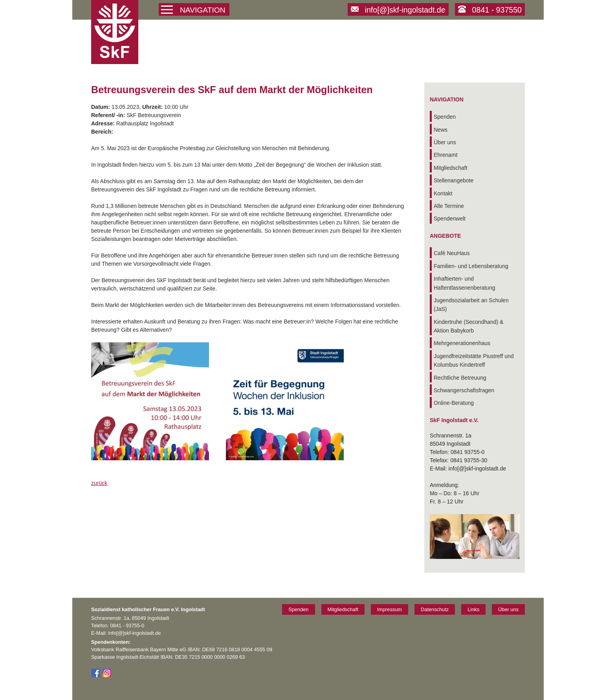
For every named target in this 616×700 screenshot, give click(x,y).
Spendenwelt (450, 219)
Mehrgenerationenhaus (462, 343)
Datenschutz (435, 609)
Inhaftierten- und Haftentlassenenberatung (464, 283)
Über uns (445, 142)
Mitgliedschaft (451, 168)
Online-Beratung (454, 403)
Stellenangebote (454, 180)
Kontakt (443, 193)
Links (473, 609)
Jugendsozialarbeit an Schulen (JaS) (471, 305)
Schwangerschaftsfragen (464, 390)
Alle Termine (449, 206)
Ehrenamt (446, 155)
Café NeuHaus (452, 253)
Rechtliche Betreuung (460, 378)
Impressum (390, 609)
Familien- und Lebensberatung (471, 266)
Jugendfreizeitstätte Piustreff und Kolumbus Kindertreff (474, 360)
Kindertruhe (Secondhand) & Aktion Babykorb (468, 326)
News (441, 130)
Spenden (445, 117)
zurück (99, 483)
